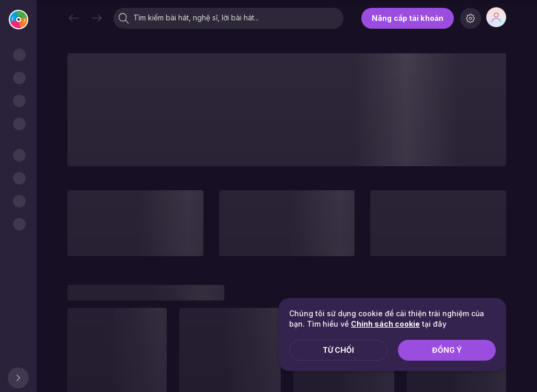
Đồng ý (447, 350)
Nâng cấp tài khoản (408, 18)
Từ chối (338, 350)
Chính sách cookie (385, 324)
